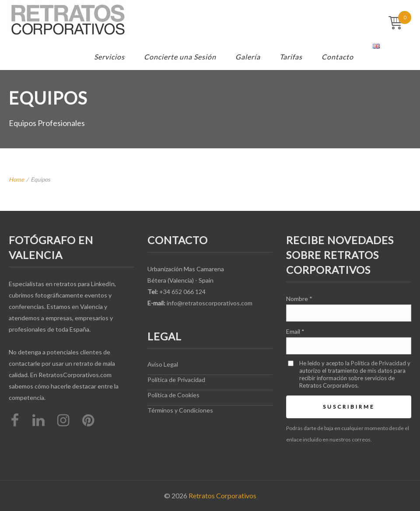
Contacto (338, 57)
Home (16, 179)
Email (295, 331)
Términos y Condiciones (180, 410)
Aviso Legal (163, 364)
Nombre (299, 299)
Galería (248, 57)
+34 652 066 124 (182, 292)
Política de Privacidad (176, 380)
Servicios (109, 57)
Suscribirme (349, 407)
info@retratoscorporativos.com (210, 303)
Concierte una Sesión (180, 57)
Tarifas (291, 57)
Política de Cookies (173, 395)
